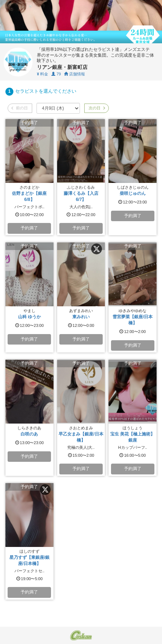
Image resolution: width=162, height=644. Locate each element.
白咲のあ (29, 434)
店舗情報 (74, 74)
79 (56, 74)
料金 (42, 74)
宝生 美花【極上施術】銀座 (133, 437)
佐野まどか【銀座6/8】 (29, 196)
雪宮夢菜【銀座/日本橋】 (133, 320)
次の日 (97, 108)
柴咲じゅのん (133, 193)
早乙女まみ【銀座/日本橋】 (81, 437)
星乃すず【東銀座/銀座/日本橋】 (29, 560)
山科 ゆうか (29, 317)
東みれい (81, 317)
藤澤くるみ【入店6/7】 (81, 196)
